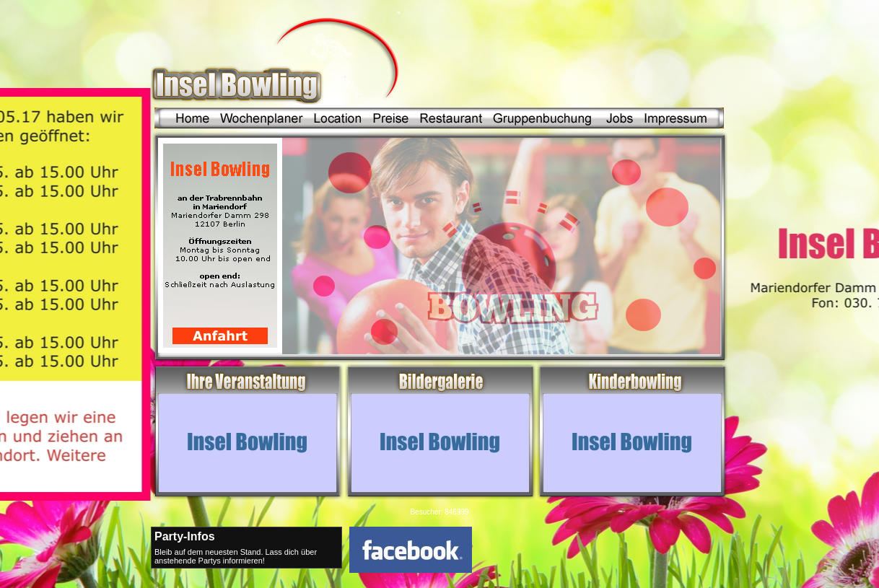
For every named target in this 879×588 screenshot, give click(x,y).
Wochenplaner (261, 118)
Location (337, 118)
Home (185, 118)
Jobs (612, 118)
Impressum (668, 118)
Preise (390, 118)
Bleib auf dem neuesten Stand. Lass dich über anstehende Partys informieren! (236, 556)
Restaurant (447, 118)
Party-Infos (185, 536)
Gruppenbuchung (537, 118)
